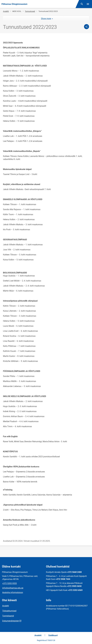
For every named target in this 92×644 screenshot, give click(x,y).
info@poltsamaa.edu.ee (13, 588)
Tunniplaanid (8, 616)
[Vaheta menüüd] (88, 4)
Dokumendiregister (11, 621)
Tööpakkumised (9, 611)
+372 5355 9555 (9, 583)
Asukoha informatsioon (13, 592)
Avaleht (6, 11)
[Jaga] (86, 27)
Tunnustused (30, 11)
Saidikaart (53, 635)
